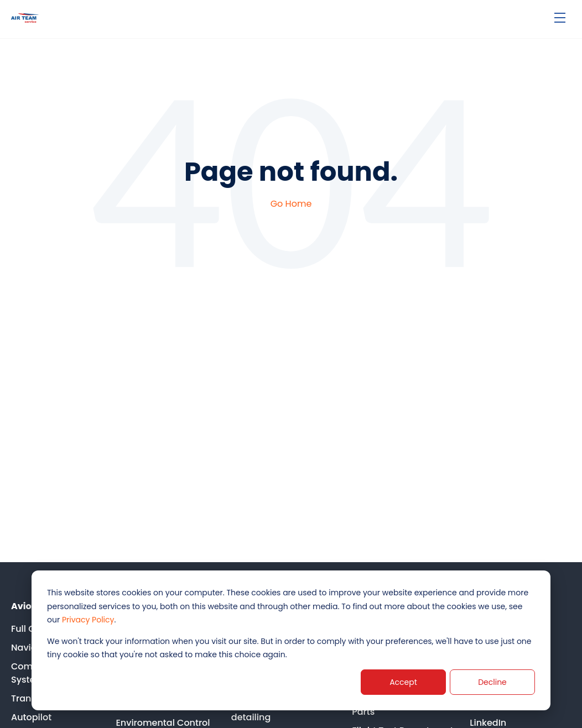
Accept (403, 682)
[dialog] (291, 640)
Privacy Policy (88, 620)
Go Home (291, 204)
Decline (492, 682)
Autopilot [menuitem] (31, 717)
